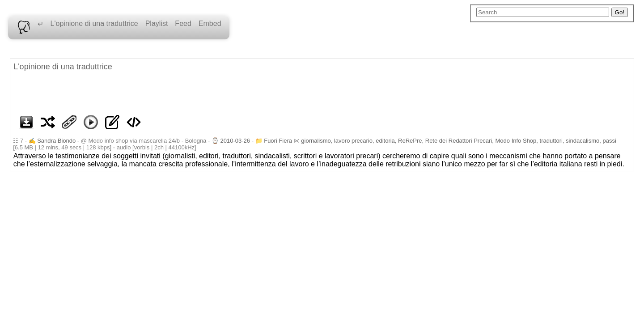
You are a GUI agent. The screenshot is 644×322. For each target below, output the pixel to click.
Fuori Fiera (278, 141)
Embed (210, 23)
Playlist (157, 23)
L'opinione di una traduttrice (94, 23)
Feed (183, 23)
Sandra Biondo (56, 141)
